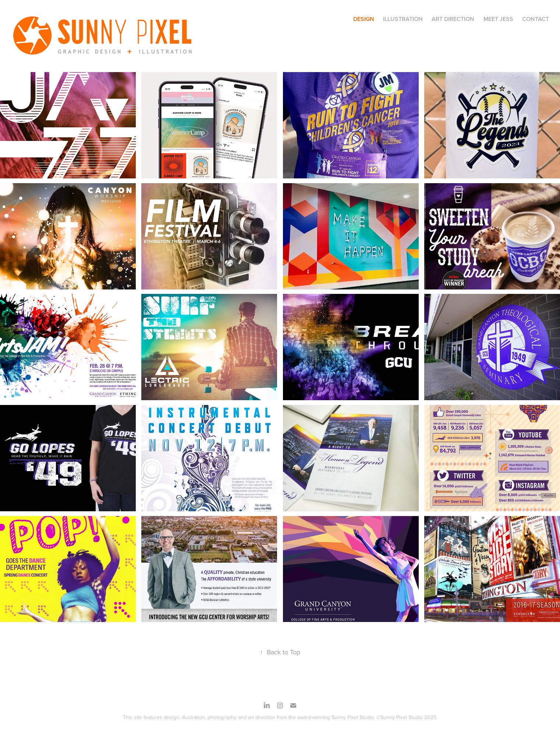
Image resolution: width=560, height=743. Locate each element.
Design (364, 19)
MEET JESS (498, 19)
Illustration (403, 19)
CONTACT (536, 19)
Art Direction (453, 19)
